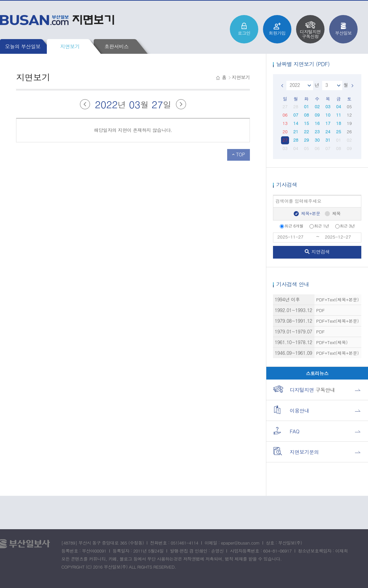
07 (296, 115)
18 (338, 123)
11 (338, 115)
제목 (336, 213)
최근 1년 (319, 226)
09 (317, 115)
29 (306, 140)
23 (317, 131)
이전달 (85, 104)
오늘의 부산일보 (23, 46)
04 (338, 106)
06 (285, 115)
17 (328, 123)
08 (306, 115)
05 (349, 106)
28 (296, 106)
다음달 (181, 104)
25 (338, 131)
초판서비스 (117, 46)
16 (317, 123)
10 (328, 115)
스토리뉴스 (317, 373)
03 (328, 106)
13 (285, 123)
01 (306, 106)
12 (349, 115)
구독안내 (304, 389)
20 (285, 131)
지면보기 (70, 46)
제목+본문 (311, 213)
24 (328, 131)
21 (296, 131)
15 (306, 123)
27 (285, 106)
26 (349, 131)
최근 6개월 (291, 226)
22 (306, 131)
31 (328, 140)
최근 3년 (345, 226)
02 (317, 106)
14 (296, 123)
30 (317, 140)
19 (349, 123)
